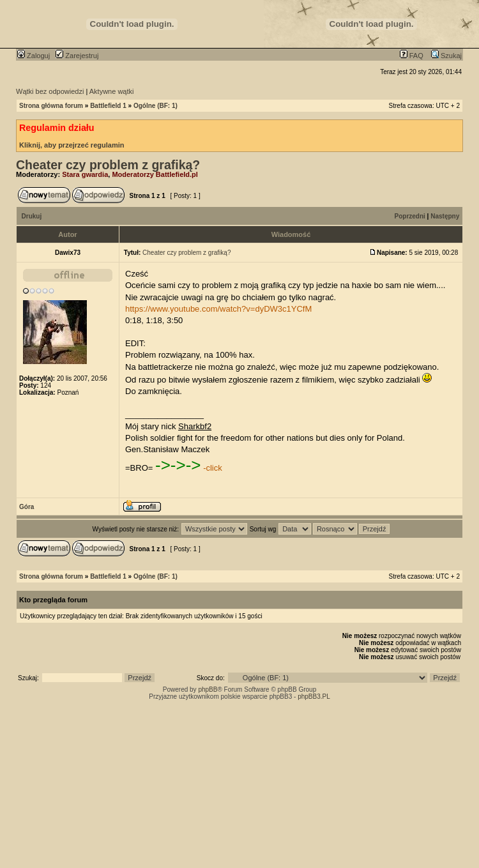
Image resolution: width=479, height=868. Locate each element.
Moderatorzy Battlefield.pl (155, 174)
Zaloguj (34, 56)
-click (213, 468)
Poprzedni (410, 216)
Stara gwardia (85, 174)
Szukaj (446, 56)
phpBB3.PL (314, 697)
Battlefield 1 (108, 106)
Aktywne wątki (112, 91)
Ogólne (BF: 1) (156, 106)
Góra (27, 507)
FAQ (412, 56)
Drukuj (32, 216)
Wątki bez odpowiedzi (50, 91)
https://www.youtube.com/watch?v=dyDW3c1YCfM (218, 309)
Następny (445, 216)
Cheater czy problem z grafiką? (108, 165)
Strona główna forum (51, 106)
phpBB (208, 689)
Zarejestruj (77, 56)
